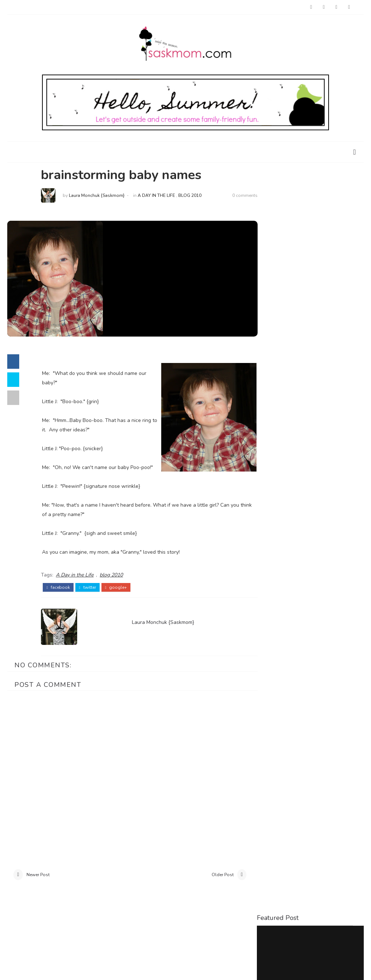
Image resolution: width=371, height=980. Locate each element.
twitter (90, 597)
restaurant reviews (315, 544)
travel (270, 556)
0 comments (237, 196)
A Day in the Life (159, 196)
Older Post (215, 884)
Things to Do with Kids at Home (309, 269)
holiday (296, 532)
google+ (119, 597)
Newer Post (38, 884)
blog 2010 (192, 196)
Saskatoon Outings (282, 375)
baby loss (275, 520)
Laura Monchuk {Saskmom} (99, 196)
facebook (61, 597)
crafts (346, 520)
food (268, 532)
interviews (332, 532)
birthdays (312, 520)
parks (269, 544)
